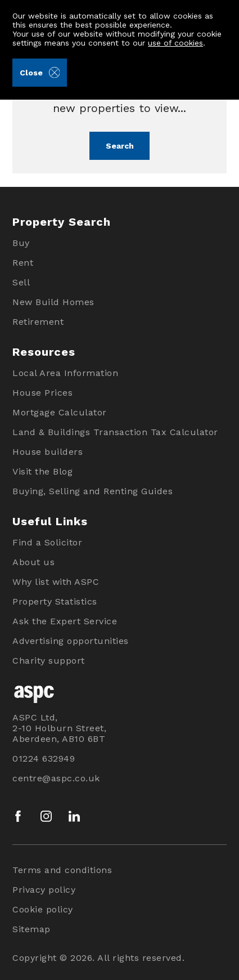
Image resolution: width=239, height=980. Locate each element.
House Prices (42, 393)
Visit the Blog (42, 471)
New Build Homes (53, 302)
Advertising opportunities (71, 641)
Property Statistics (55, 601)
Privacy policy (44, 890)
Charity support (49, 661)
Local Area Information (65, 373)
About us (33, 562)
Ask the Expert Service (65, 621)
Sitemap (31, 929)
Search (120, 146)
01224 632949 (44, 759)
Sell (21, 282)
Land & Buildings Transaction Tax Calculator (115, 432)
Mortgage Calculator (60, 412)
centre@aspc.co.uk (56, 778)
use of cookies (175, 43)
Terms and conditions (62, 870)
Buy (21, 243)
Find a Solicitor (47, 542)
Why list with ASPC (56, 582)
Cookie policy (43, 909)
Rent (23, 263)
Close (40, 73)
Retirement (38, 322)
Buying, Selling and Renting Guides (93, 491)
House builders (48, 452)
